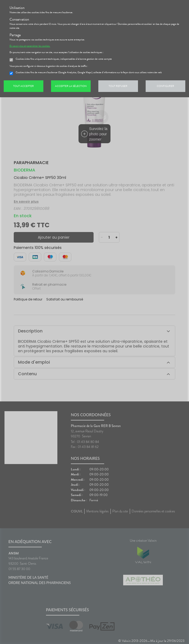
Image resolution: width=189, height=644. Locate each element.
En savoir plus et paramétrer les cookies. (30, 46)
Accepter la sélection (71, 86)
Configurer (165, 86)
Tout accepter (24, 86)
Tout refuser (118, 86)
